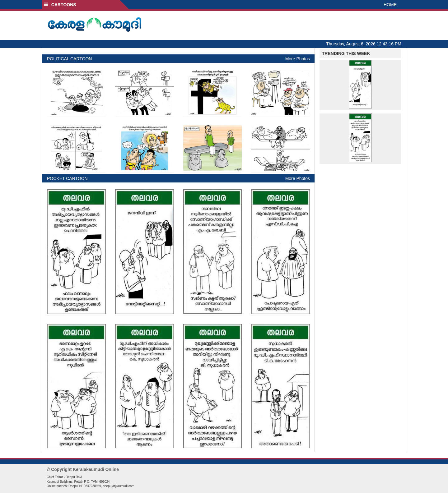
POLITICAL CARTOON (69, 59)
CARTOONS (60, 5)
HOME (390, 5)
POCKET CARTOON (67, 178)
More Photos (298, 59)
